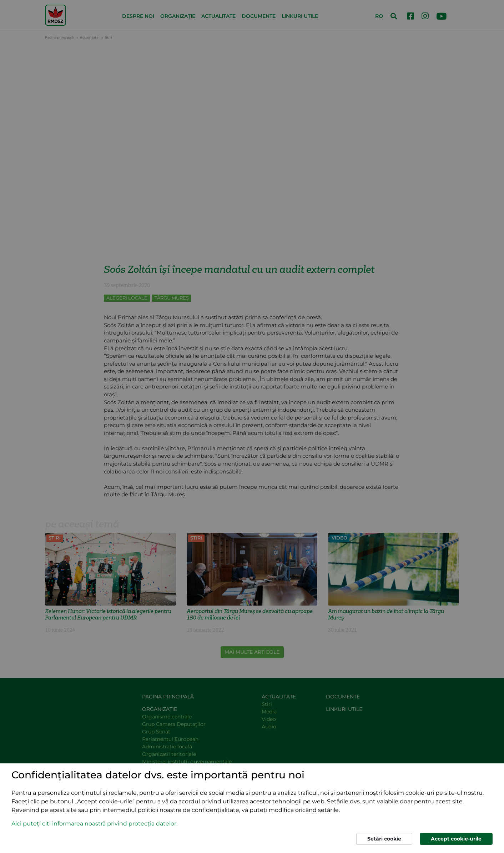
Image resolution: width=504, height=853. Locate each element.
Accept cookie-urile (456, 839)
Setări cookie (384, 839)
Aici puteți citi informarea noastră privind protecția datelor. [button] (94, 824)
